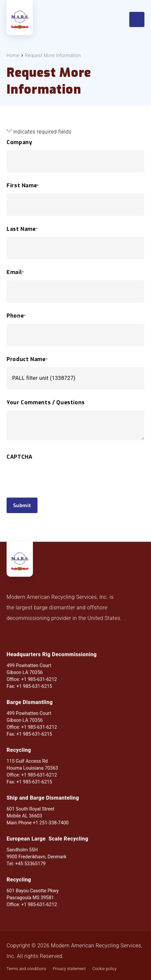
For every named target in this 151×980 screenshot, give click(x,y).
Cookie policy (105, 969)
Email (15, 272)
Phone (16, 316)
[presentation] (57, 489)
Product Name (27, 359)
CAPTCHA (19, 457)
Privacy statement (69, 969)
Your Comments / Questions (46, 403)
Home (13, 55)
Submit (22, 505)
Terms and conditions (26, 969)
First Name (23, 186)
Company (19, 142)
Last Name (22, 229)
